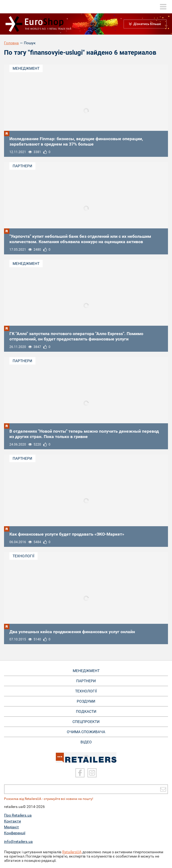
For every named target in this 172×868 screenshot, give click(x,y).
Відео (86, 742)
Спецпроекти (86, 722)
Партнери (22, 166)
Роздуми (86, 701)
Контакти (12, 821)
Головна (11, 43)
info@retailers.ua (18, 841)
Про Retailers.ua (18, 815)
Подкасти (86, 711)
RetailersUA (72, 852)
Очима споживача (86, 732)
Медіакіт (12, 827)
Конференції (15, 833)
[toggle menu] (163, 7)
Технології (23, 556)
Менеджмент (26, 68)
